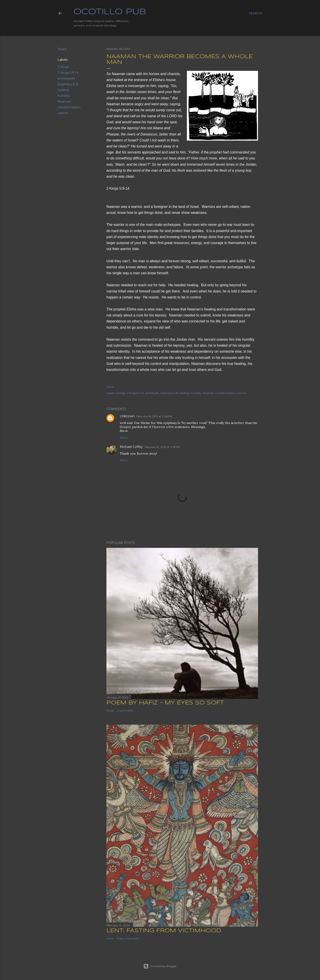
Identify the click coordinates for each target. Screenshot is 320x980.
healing (63, 90)
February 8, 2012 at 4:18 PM (162, 447)
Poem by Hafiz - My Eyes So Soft (165, 703)
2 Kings (63, 67)
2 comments (125, 711)
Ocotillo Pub (110, 12)
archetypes (66, 78)
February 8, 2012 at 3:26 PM (154, 416)
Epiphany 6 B (68, 84)
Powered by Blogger (160, 966)
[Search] (256, 13)
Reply (124, 438)
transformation (69, 107)
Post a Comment (128, 938)
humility (64, 96)
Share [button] (62, 49)
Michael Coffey (131, 447)
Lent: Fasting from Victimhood (164, 931)
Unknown (127, 416)
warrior (63, 113)
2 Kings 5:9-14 (68, 73)
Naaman (64, 101)
